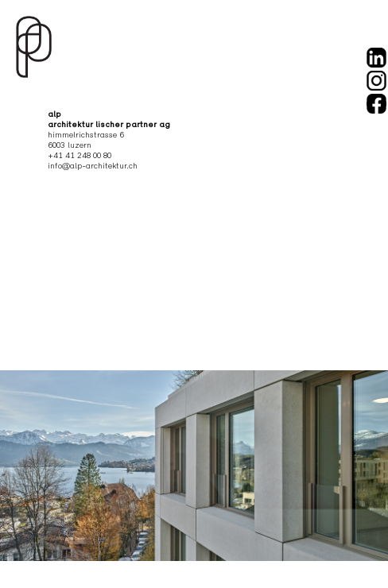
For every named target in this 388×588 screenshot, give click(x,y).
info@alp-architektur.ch (93, 166)
